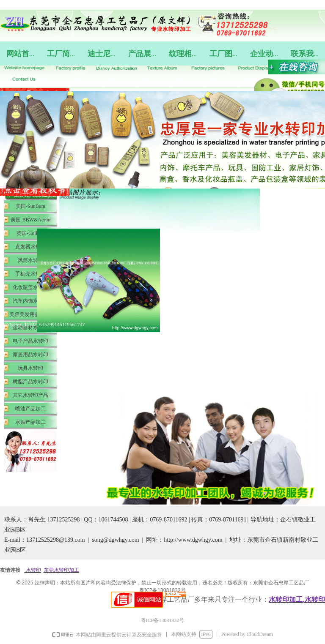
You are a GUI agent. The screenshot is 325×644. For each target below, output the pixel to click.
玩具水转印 (30, 368)
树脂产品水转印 (30, 382)
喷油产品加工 (30, 409)
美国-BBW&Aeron (31, 220)
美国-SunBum (30, 206)
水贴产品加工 (30, 422)
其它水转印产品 (30, 395)
